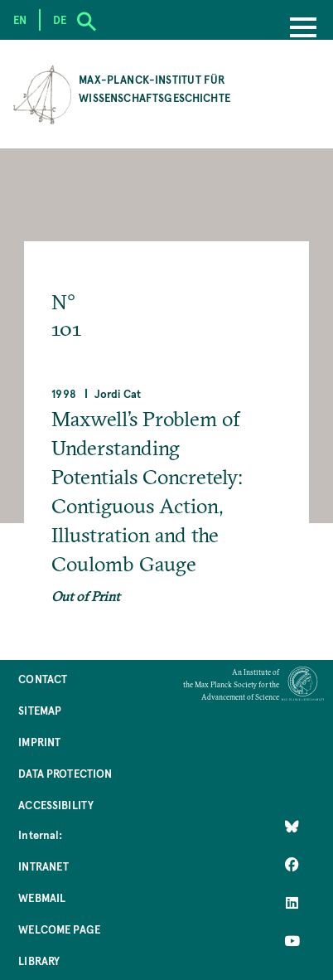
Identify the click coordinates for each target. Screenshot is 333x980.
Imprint (39, 742)
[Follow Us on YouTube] (292, 941)
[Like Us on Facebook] (292, 865)
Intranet (43, 866)
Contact (43, 679)
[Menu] (303, 29)
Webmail (42, 898)
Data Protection (65, 773)
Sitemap (40, 710)
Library (39, 961)
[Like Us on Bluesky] (292, 827)
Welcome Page (59, 929)
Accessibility (56, 805)
